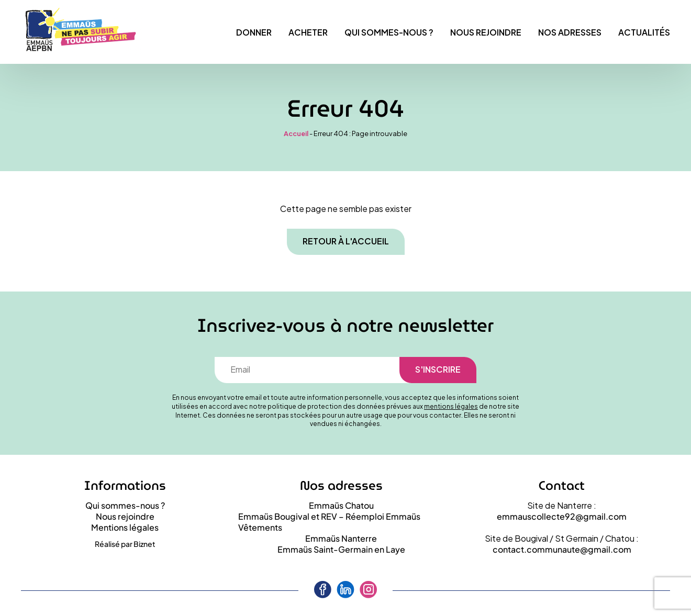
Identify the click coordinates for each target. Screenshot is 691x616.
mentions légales (451, 406)
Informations (125, 486)
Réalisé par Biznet (125, 544)
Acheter (308, 32)
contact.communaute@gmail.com (562, 549)
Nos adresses (570, 32)
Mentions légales (125, 527)
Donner (254, 32)
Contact (562, 486)
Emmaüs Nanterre (341, 538)
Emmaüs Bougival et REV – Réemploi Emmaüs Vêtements (329, 522)
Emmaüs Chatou (341, 505)
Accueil (296, 133)
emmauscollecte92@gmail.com (562, 516)
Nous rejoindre (486, 32)
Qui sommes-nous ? (389, 32)
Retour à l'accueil (346, 241)
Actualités (644, 32)
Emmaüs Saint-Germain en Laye (341, 549)
